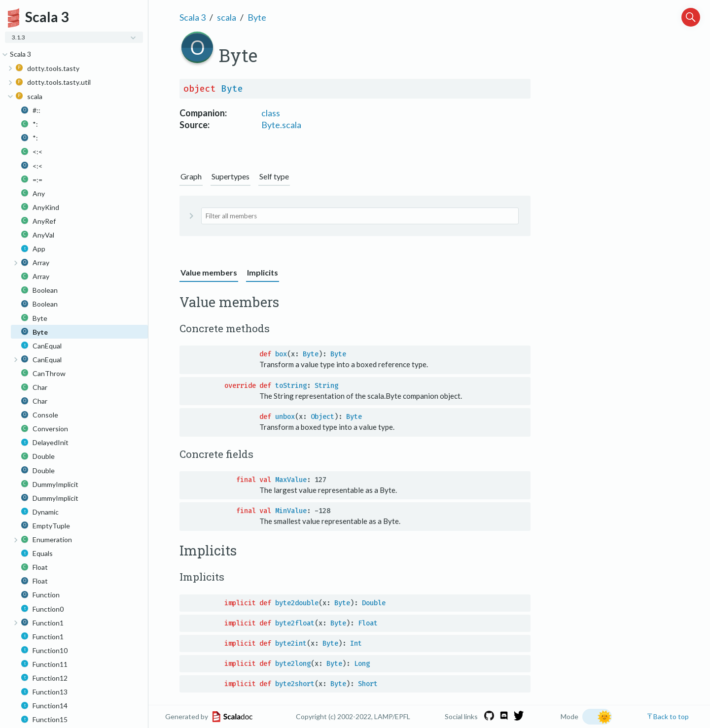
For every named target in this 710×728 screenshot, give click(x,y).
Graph (191, 176)
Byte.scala (281, 125)
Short (368, 684)
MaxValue (291, 480)
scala (227, 17)
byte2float (295, 623)
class (271, 113)
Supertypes (231, 176)
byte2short (295, 684)
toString (291, 386)
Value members (209, 272)
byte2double (297, 603)
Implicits (263, 272)
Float (368, 623)
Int (356, 643)
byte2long (293, 664)
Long (362, 664)
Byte (257, 17)
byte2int (291, 643)
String (326, 386)
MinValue (291, 511)
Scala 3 (193, 17)
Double (374, 603)
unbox (285, 417)
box (281, 354)
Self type (274, 176)
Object (322, 417)
